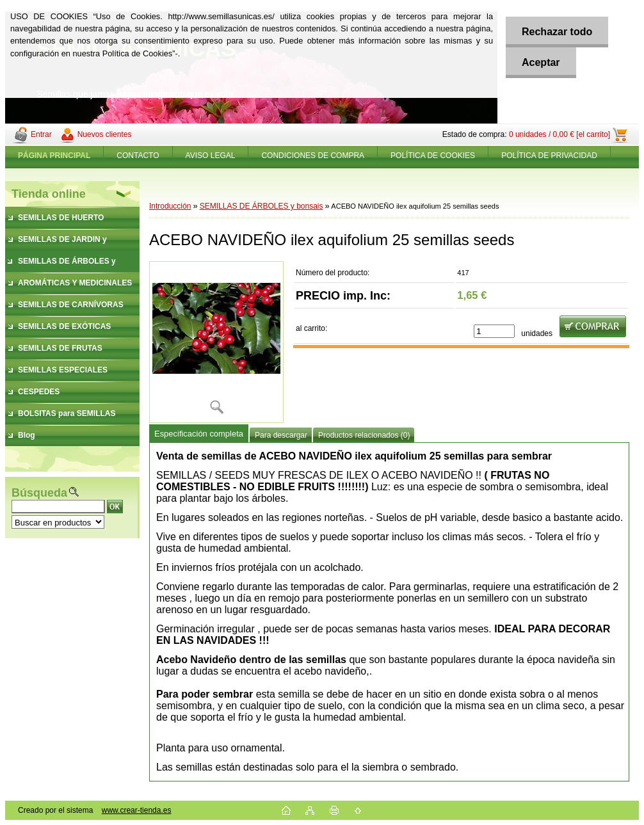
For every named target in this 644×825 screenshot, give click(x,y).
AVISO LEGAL (211, 156)
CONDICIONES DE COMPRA (313, 156)
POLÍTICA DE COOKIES (433, 156)
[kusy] (494, 331)
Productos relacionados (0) (364, 435)
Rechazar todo (557, 32)
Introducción (170, 206)
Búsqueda (39, 493)
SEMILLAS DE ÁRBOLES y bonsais (262, 206)
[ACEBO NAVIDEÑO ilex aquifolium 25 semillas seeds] (216, 342)
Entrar (41, 134)
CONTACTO (138, 156)
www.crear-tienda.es (137, 810)
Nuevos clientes (105, 134)
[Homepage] (54, 156)
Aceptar (541, 62)
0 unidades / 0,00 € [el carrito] (559, 134)
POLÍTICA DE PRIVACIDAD (549, 156)
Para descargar (281, 435)
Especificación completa (199, 434)
